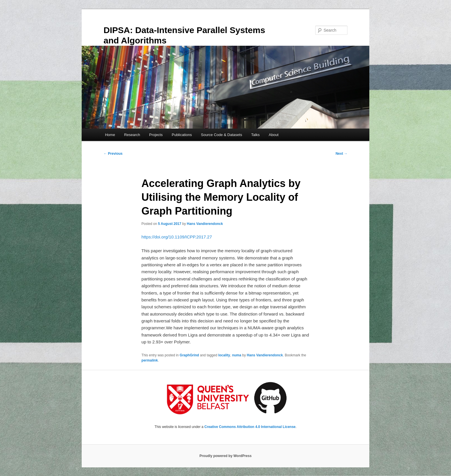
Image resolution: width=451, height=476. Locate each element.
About (274, 135)
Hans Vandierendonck (205, 224)
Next (342, 154)
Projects (156, 135)
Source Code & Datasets (222, 135)
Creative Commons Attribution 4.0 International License (250, 427)
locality (224, 355)
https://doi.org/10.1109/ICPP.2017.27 (177, 237)
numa (237, 355)
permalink (150, 360)
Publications (182, 135)
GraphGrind (189, 355)
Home (110, 135)
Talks (255, 135)
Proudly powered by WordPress (225, 456)
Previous (113, 154)
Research (132, 135)
